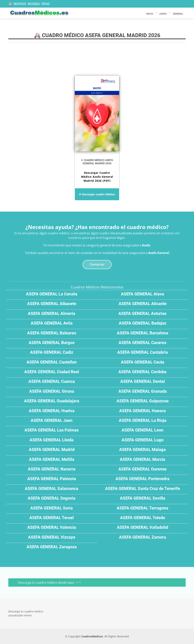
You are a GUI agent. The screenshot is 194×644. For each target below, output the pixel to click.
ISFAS (46, 4)
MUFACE (20, 4)
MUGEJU (34, 4)
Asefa (146, 245)
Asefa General (159, 253)
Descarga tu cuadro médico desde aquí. (50, 582)
